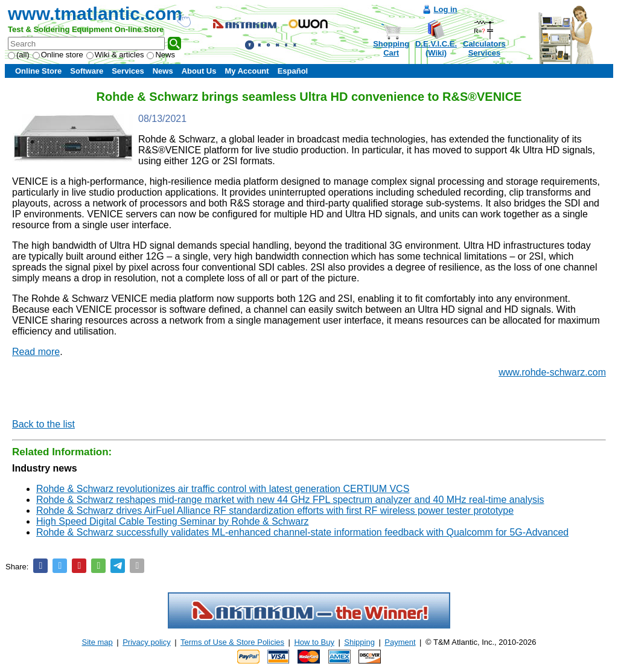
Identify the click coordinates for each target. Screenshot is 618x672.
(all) (19, 55)
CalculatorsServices (484, 48)
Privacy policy (146, 642)
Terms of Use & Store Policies (232, 642)
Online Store (38, 71)
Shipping (359, 642)
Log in (446, 9)
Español (293, 71)
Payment (400, 642)
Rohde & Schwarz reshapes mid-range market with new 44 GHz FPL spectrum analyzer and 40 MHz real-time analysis (290, 500)
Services (128, 71)
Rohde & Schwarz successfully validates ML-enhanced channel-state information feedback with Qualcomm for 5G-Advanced (302, 532)
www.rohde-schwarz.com (552, 372)
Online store (58, 55)
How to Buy (314, 642)
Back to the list (43, 424)
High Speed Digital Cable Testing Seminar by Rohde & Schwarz (173, 521)
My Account (247, 71)
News (161, 55)
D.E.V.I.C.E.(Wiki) (436, 48)
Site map (97, 642)
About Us (199, 71)
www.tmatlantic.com (95, 14)
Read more (36, 352)
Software (87, 71)
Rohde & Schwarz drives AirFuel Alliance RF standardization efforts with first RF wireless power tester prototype (275, 510)
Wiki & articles (115, 55)
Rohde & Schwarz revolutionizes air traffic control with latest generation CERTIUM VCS (223, 489)
